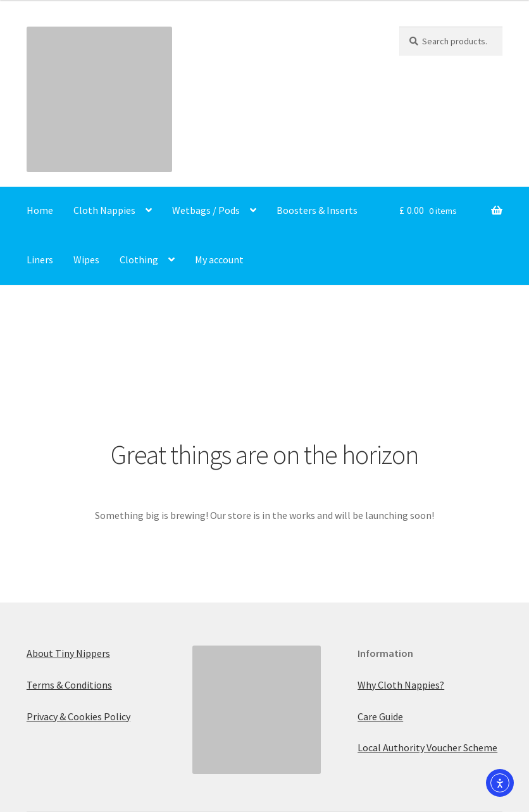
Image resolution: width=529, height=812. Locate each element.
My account (219, 259)
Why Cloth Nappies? (401, 685)
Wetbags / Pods (206, 210)
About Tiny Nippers (68, 653)
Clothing (139, 259)
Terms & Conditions (69, 685)
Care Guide (380, 716)
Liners (40, 259)
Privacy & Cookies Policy (78, 716)
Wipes (86, 259)
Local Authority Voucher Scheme (427, 747)
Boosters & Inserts (317, 210)
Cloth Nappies (104, 210)
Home (40, 210)
